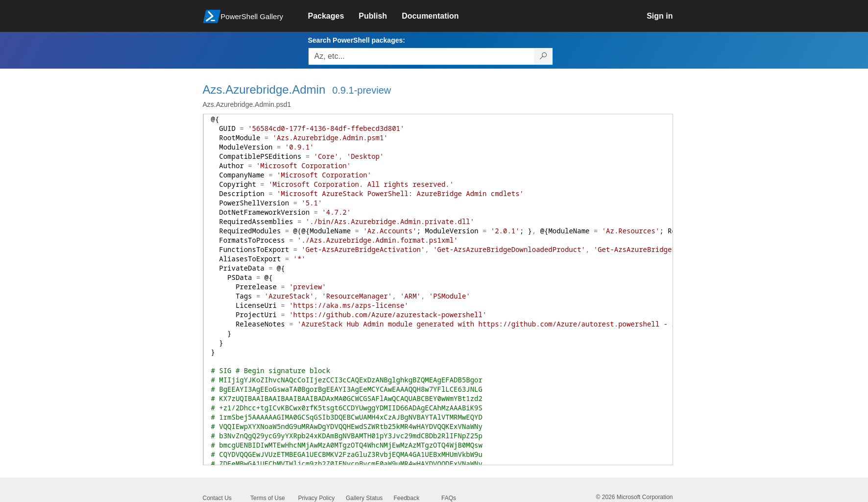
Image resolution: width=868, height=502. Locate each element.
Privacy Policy (317, 498)
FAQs (449, 498)
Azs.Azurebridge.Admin (264, 89)
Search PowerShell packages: (357, 40)
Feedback (407, 498)
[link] (334, 16)
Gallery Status (364, 498)
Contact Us (217, 498)
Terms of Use (268, 498)
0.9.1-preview (362, 90)
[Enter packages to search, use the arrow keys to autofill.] (421, 56)
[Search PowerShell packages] (543, 56)
